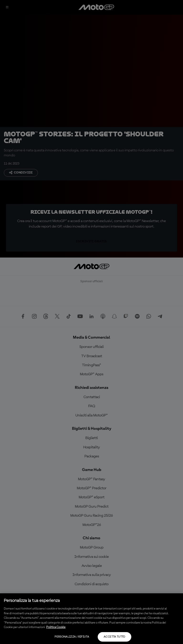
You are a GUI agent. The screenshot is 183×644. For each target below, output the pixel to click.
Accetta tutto (114, 637)
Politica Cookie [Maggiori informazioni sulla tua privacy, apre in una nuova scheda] (56, 627)
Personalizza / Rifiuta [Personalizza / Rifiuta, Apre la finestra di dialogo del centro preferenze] (72, 637)
